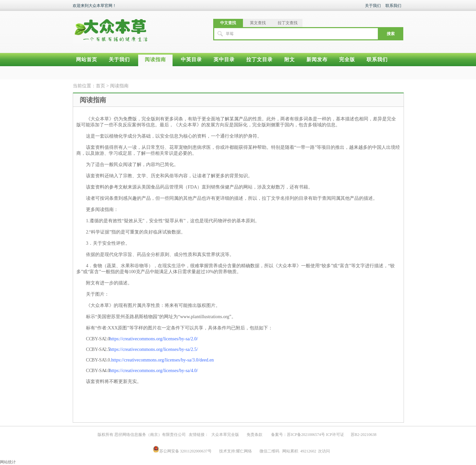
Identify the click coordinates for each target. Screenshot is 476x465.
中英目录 (191, 60)
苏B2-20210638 (364, 435)
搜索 (391, 34)
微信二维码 (269, 451)
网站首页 (87, 60)
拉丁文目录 (259, 60)
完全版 (347, 60)
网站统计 (8, 462)
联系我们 (393, 6)
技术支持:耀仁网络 (236, 451)
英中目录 (224, 60)
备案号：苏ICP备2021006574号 (298, 435)
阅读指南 (155, 60)
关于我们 (373, 6)
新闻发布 (317, 60)
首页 (100, 86)
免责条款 (255, 435)
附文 (290, 60)
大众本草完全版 (225, 435)
